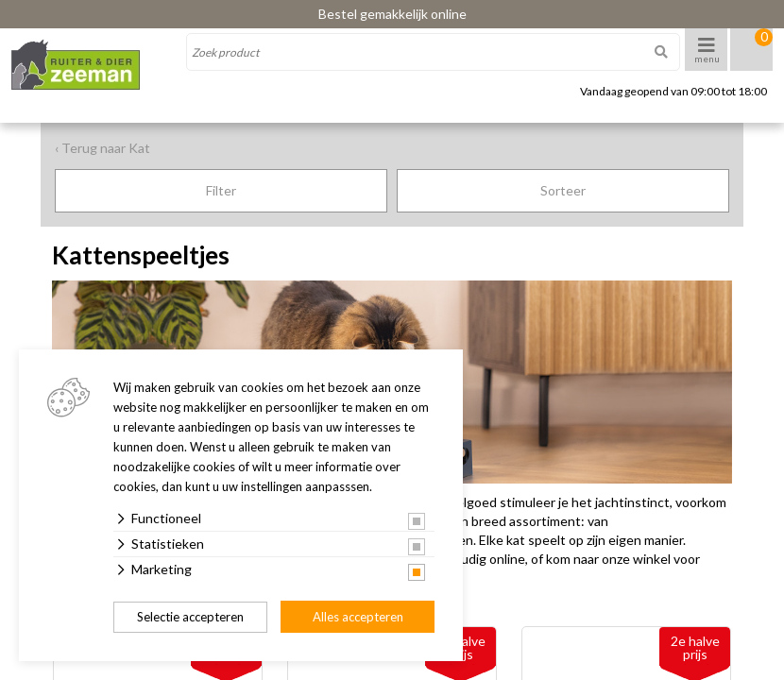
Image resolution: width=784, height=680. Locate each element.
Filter (221, 190)
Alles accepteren (358, 617)
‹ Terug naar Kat (102, 148)
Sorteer (563, 190)
